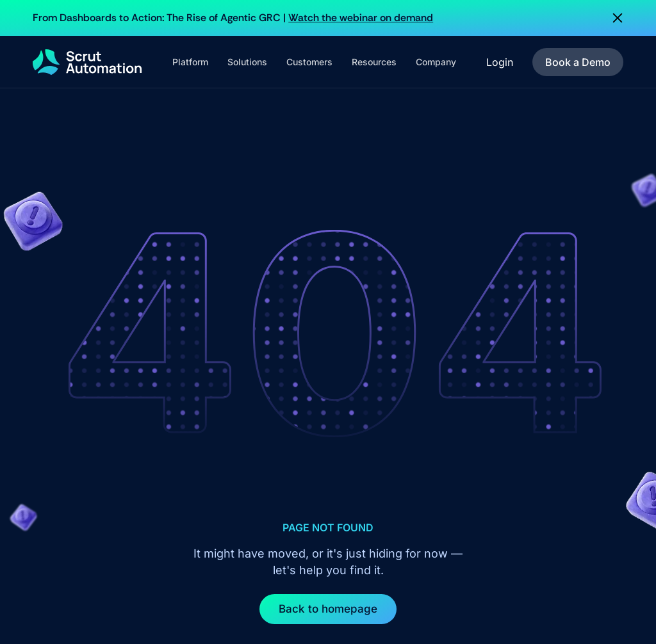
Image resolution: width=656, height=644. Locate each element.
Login (500, 62)
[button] (190, 62)
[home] (87, 62)
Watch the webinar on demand (361, 18)
